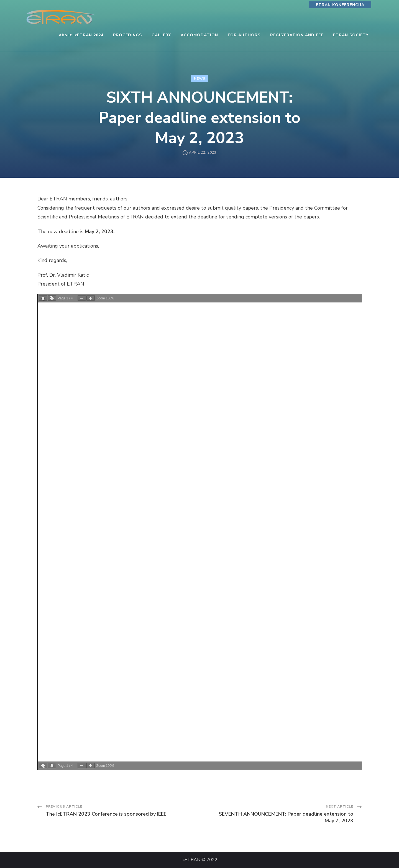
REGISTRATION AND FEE (297, 35)
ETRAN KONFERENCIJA (340, 5)
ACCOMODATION (199, 35)
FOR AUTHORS (244, 35)
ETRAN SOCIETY (351, 35)
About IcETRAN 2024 (81, 35)
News (200, 78)
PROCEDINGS (127, 35)
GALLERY (161, 35)
